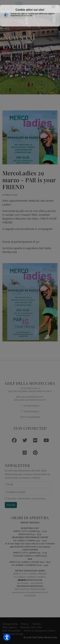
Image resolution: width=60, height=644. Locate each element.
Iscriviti (11, 505)
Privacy (25, 624)
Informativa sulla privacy (32, 499)
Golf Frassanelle (11, 631)
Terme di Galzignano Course (39, 631)
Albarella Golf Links (31, 627)
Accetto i (25, 499)
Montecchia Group (13, 634)
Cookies (37, 624)
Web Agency (10, 627)
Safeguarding (10, 624)
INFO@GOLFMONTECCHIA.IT (30, 397)
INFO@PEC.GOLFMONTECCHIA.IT (30, 400)
